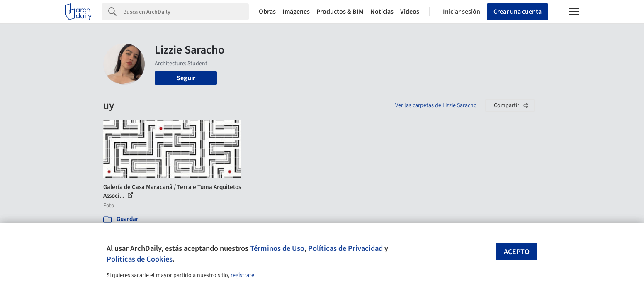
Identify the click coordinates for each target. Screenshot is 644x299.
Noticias (382, 12)
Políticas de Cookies (140, 259)
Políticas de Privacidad (345, 248)
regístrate (242, 275)
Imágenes (296, 12)
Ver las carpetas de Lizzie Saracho (436, 105)
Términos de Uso (277, 248)
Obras (267, 12)
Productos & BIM (340, 12)
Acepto (517, 252)
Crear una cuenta (518, 12)
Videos (410, 12)
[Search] (186, 12)
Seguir (186, 78)
